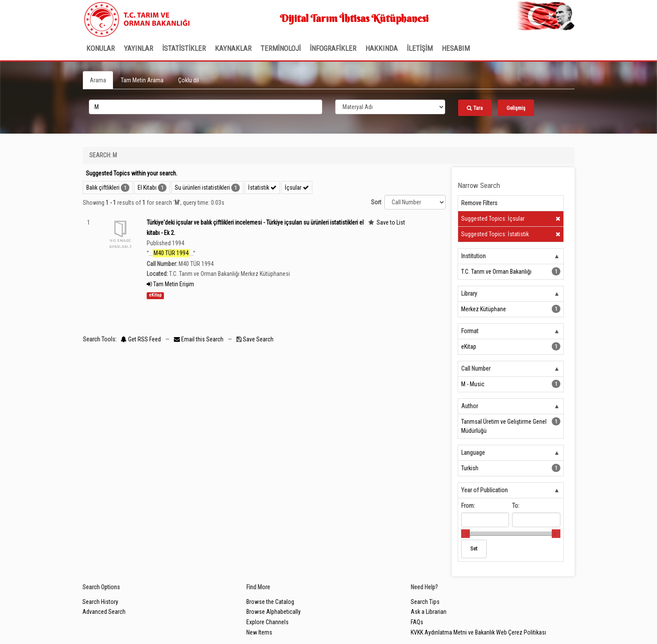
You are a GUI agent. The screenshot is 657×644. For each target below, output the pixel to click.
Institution (473, 256)
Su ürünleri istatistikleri (202, 188)
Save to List (391, 222)
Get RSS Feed (141, 339)
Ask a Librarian (429, 612)
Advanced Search (104, 612)
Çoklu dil (189, 80)
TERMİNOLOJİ (281, 48)
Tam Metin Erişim (170, 284)
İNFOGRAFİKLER (333, 48)
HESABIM (456, 48)
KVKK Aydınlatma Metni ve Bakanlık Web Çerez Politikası (478, 632)
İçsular (297, 188)
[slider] (465, 534)
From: (468, 506)
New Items (259, 632)
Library (469, 294)
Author (470, 406)
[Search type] (390, 107)
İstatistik (262, 188)
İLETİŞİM (420, 48)
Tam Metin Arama (142, 80)
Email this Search (199, 339)
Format (470, 331)
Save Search (255, 339)
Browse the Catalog (270, 602)
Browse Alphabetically (273, 612)
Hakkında (382, 48)
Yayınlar (138, 48)
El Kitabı (147, 188)
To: (516, 506)
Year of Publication (484, 490)
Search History (100, 602)
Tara (475, 108)
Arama (98, 80)
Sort (376, 202)
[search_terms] (206, 107)
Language (473, 453)
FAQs (417, 622)
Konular (101, 48)
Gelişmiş (516, 108)
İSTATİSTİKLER (184, 48)
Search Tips (425, 602)
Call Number (476, 369)
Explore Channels (267, 622)
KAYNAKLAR (233, 48)
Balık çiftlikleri (103, 188)
